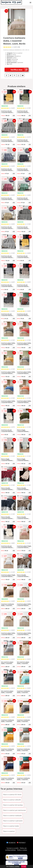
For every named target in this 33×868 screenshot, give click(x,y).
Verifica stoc (19, 70)
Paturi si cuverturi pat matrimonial (14, 810)
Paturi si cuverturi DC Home (12, 795)
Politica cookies (22, 850)
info (14, 115)
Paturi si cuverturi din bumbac (13, 805)
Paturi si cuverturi (9, 831)
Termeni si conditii (13, 848)
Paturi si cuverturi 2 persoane (13, 821)
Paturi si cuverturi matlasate (12, 816)
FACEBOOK (11, 843)
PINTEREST (21, 843)
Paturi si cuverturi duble (11, 826)
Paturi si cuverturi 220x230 (12, 800)
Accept (24, 866)
